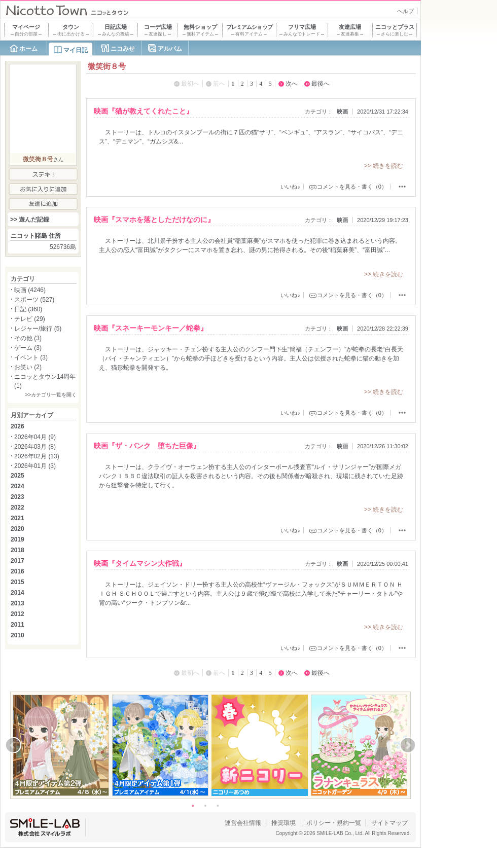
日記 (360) (28, 309)
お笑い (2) (28, 367)
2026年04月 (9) (35, 437)
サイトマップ (389, 823)
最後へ (321, 84)
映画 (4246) (30, 290)
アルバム (170, 49)
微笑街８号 (38, 159)
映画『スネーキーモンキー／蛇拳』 (151, 328)
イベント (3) (31, 357)
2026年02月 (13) (37, 456)
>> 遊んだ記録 (30, 220)
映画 (342, 112)
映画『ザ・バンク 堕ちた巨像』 (147, 446)
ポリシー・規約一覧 (334, 823)
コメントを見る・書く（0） (352, 187)
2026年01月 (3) (35, 466)
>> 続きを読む (384, 166)
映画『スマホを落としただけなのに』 (154, 220)
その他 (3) (28, 338)
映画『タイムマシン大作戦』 (140, 563)
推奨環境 (283, 823)
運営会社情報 (243, 823)
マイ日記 (76, 50)
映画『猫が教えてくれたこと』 (144, 111)
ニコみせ (123, 49)
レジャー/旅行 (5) (38, 329)
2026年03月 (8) (35, 447)
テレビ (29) (30, 319)
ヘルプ (405, 11)
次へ (292, 84)
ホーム (28, 49)
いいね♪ (290, 187)
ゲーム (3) (28, 348)
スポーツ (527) (34, 300)
